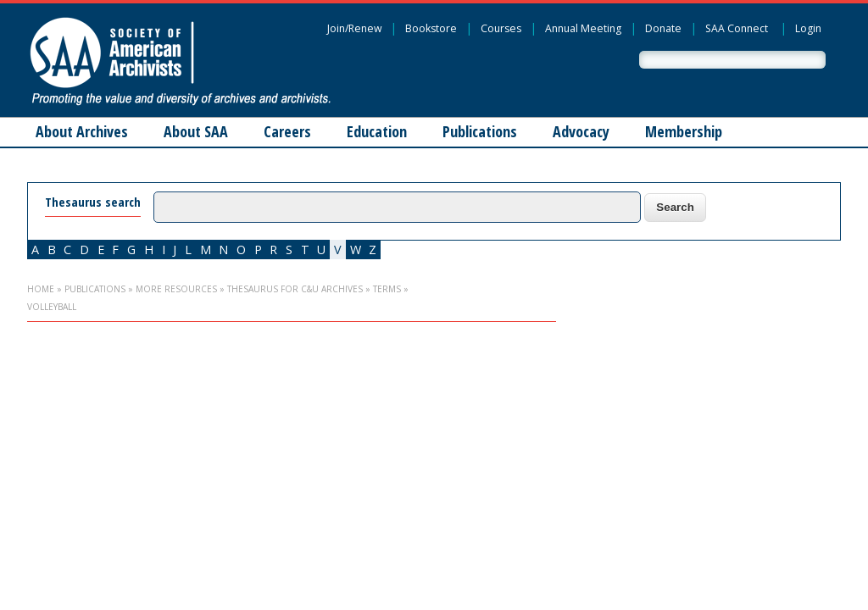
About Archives (82, 131)
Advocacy (581, 131)
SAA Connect (737, 28)
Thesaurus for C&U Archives (295, 289)
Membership (684, 131)
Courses (501, 28)
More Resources (176, 289)
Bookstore (431, 28)
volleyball (52, 307)
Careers (287, 131)
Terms (387, 289)
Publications (480, 131)
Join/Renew (354, 28)
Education (377, 131)
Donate (663, 28)
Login (808, 28)
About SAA (196, 131)
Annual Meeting (583, 28)
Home (41, 289)
